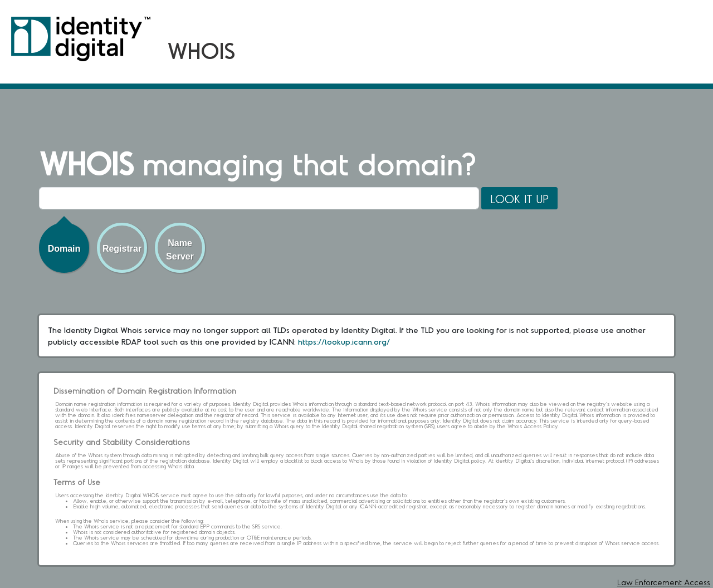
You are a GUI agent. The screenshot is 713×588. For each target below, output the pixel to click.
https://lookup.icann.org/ (344, 342)
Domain (64, 249)
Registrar (122, 249)
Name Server (180, 250)
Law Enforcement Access (664, 582)
